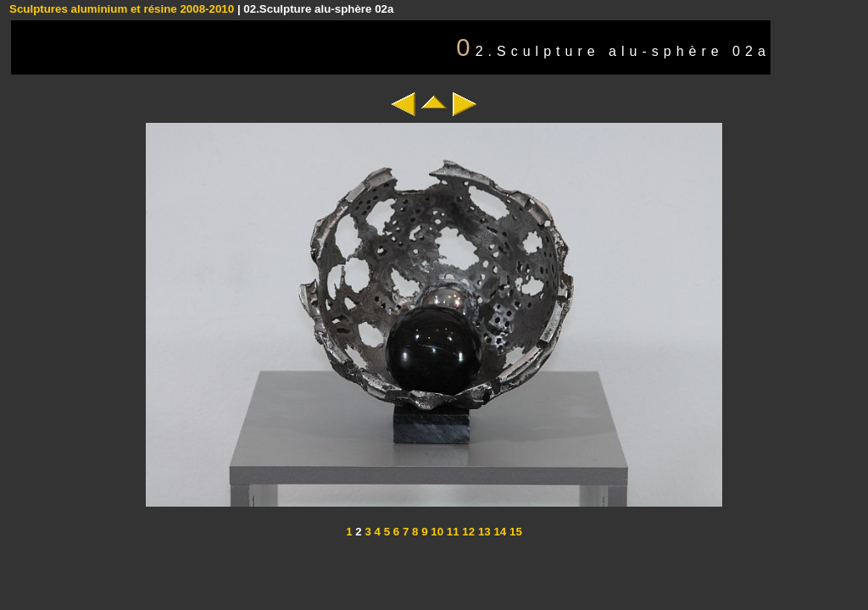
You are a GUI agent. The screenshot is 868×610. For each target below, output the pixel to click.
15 (514, 532)
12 (467, 532)
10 (436, 532)
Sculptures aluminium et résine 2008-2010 (122, 9)
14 (499, 532)
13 (483, 532)
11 (451, 532)
